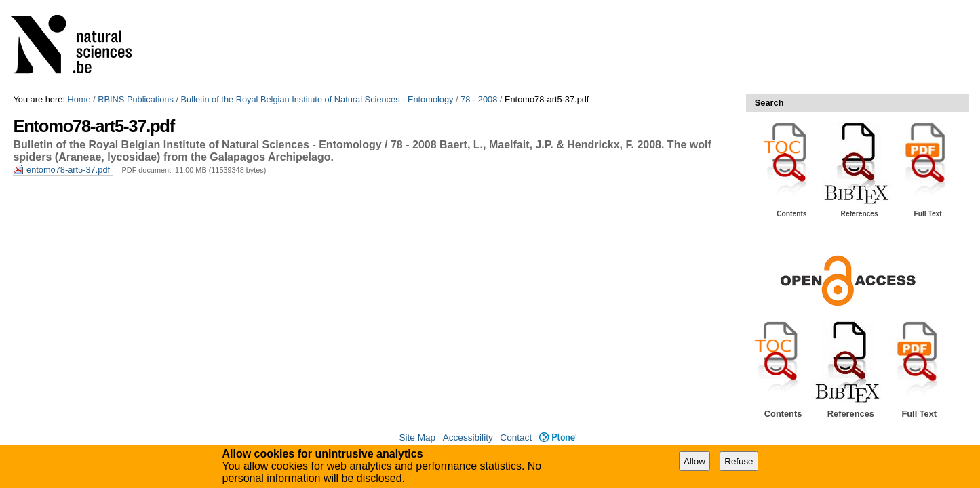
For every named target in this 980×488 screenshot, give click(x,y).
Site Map (417, 438)
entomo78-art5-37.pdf (62, 170)
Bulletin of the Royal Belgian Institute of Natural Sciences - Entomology (317, 99)
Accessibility (468, 438)
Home (79, 99)
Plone (558, 438)
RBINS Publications (136, 99)
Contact (516, 438)
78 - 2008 (479, 99)
